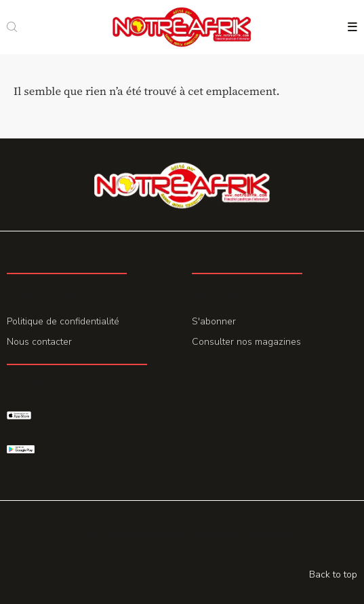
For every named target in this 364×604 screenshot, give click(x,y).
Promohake (275, 533)
